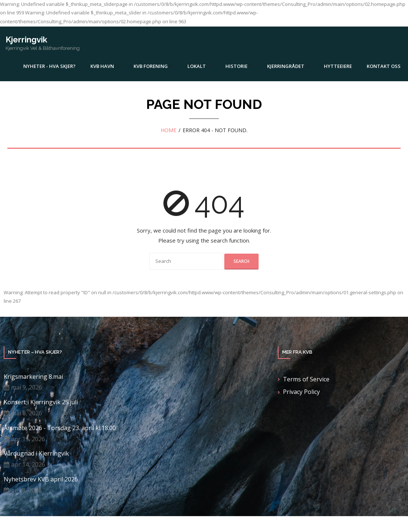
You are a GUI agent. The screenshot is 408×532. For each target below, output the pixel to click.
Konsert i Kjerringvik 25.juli (41, 402)
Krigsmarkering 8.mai (33, 377)
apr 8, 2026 (26, 490)
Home (169, 130)
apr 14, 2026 (28, 464)
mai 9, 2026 (27, 387)
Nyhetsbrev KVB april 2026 (41, 479)
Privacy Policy (301, 392)
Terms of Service (306, 379)
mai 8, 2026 (27, 413)
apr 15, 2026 (28, 439)
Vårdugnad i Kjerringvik (36, 454)
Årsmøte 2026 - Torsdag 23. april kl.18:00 (60, 428)
